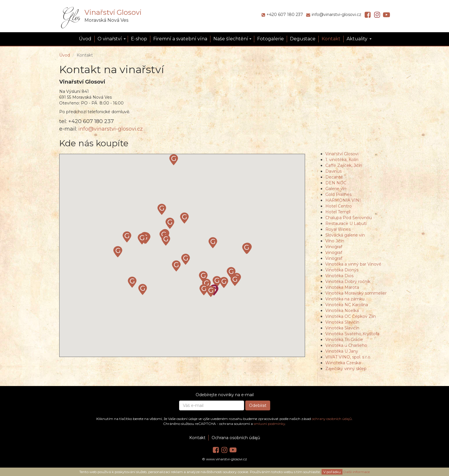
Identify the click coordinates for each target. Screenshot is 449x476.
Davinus (333, 171)
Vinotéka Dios (339, 276)
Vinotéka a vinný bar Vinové (353, 264)
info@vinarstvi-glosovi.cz (337, 15)
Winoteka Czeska (343, 363)
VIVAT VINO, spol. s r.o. (348, 357)
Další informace (357, 472)
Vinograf (334, 247)
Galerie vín (336, 189)
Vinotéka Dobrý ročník (348, 282)
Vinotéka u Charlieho (346, 345)
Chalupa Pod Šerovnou (349, 218)
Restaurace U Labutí (346, 223)
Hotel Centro (339, 206)
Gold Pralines (338, 194)
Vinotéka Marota (342, 287)
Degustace (303, 39)
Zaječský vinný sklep (346, 369)
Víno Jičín (335, 241)
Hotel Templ (338, 212)
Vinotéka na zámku (345, 299)
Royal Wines (338, 229)
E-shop (139, 39)
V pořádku (332, 472)
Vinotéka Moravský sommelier (356, 293)
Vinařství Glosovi (113, 12)
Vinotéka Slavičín (342, 322)
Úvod (85, 39)
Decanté (334, 177)
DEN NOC (336, 183)
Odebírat (258, 405)
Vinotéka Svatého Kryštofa (352, 334)
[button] (166, 240)
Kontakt (331, 39)
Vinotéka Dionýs (342, 270)
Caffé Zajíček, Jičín (344, 165)
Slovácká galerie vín (345, 235)
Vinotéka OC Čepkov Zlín (351, 316)
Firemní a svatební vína (180, 39)
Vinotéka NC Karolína (347, 305)
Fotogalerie (271, 39)
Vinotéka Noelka (342, 311)
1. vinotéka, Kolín (342, 160)
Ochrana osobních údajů (236, 438)
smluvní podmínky (269, 424)
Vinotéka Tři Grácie (344, 340)
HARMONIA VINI (343, 200)
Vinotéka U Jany (342, 351)
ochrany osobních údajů (332, 419)
